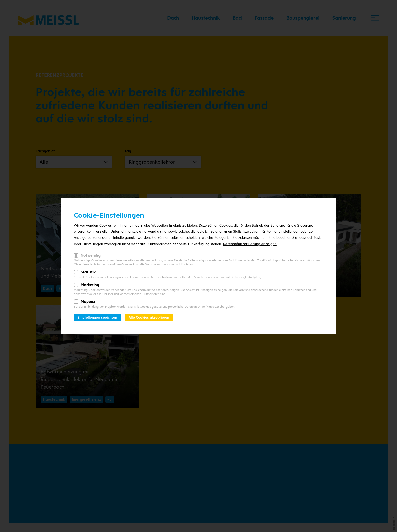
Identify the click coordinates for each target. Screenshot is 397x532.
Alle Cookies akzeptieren (149, 318)
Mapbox (88, 302)
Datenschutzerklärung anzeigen (250, 244)
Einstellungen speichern (97, 318)
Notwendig (91, 255)
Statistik (88, 272)
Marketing (90, 285)
